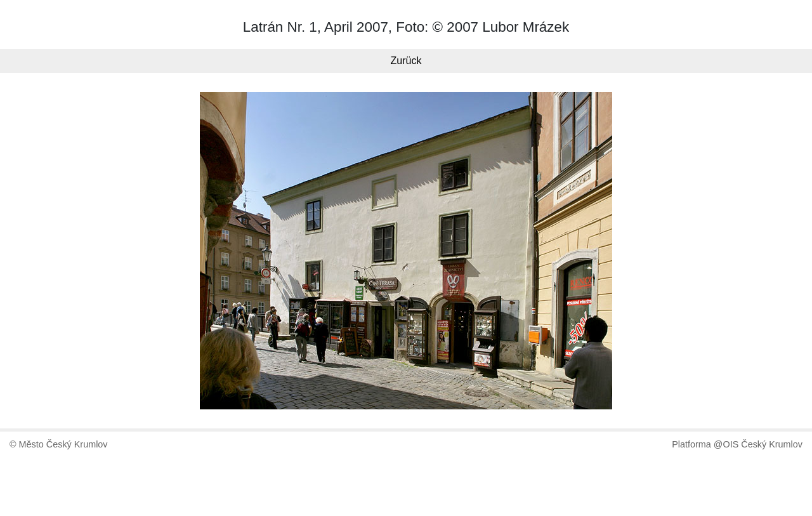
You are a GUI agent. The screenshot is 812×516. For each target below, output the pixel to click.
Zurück (406, 61)
